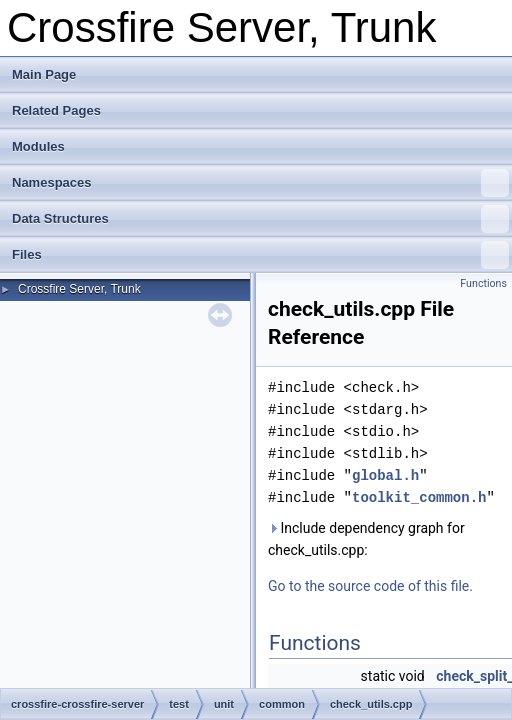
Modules (38, 146)
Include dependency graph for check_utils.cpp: (366, 539)
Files (260, 255)
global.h (385, 475)
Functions (483, 283)
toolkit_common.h (419, 497)
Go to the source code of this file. (370, 586)
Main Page (44, 74)
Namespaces (260, 183)
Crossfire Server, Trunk (79, 289)
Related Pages (56, 110)
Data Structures (260, 219)
